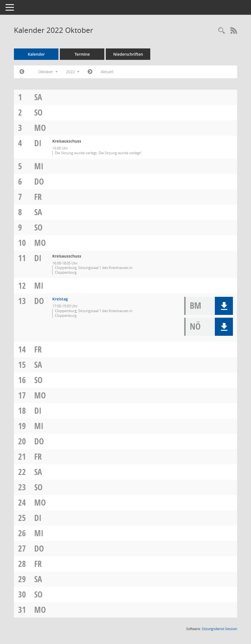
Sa (38, 97)
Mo (40, 128)
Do (39, 181)
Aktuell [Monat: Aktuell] (107, 72)
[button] (224, 306)
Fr (38, 197)
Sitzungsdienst (219, 629)
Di (38, 143)
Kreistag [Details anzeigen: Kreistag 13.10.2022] (60, 299)
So (38, 112)
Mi (39, 166)
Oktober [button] (48, 72)
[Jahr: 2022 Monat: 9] (22, 72)
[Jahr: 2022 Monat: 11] (90, 72)
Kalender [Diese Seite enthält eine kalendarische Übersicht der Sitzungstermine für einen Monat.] (36, 54)
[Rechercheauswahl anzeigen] (222, 31)
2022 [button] (73, 72)
